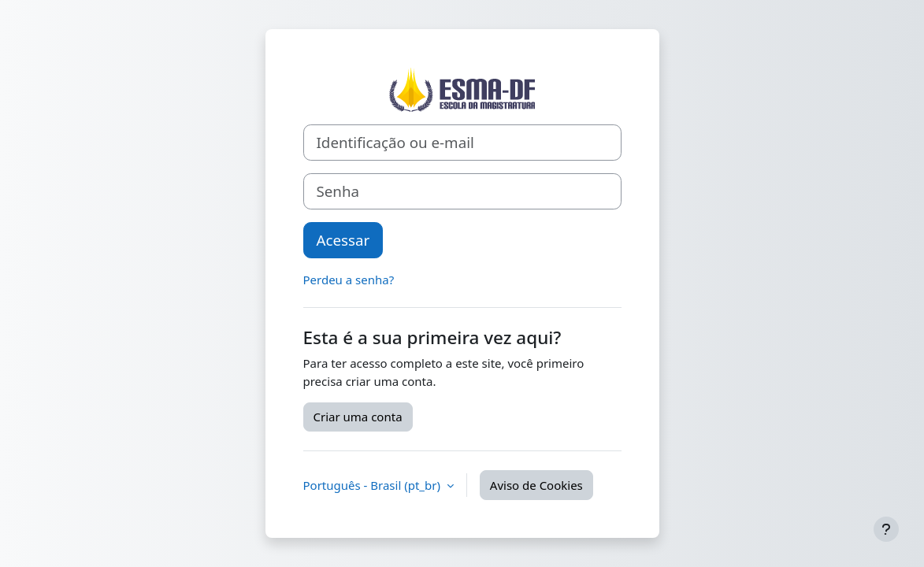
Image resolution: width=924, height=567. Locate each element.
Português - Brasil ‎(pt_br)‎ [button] (373, 485)
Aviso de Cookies (536, 485)
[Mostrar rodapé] (886, 529)
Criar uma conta (358, 417)
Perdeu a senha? (349, 280)
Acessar (343, 240)
